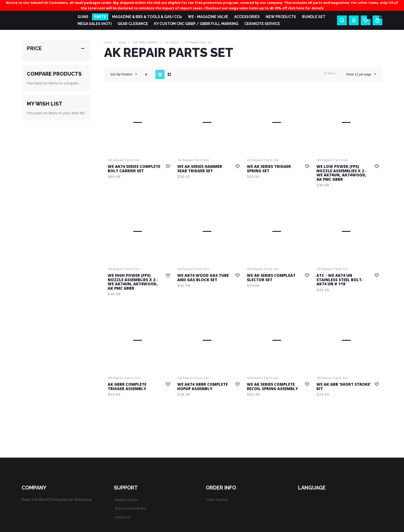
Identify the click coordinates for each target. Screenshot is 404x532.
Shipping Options (127, 500)
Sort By (115, 74)
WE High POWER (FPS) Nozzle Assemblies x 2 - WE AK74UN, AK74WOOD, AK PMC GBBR (133, 282)
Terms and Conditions (130, 509)
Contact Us (123, 517)
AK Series (172, 42)
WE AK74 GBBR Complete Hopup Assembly (203, 386)
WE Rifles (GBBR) (145, 42)
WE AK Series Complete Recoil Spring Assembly (272, 386)
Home (108, 42)
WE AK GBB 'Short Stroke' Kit (344, 386)
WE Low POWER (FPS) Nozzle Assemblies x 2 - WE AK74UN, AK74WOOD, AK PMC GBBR (342, 173)
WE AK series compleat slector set (271, 277)
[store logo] (45, 20)
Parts (122, 42)
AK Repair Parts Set (124, 160)
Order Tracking (217, 500)
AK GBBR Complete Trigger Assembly (127, 386)
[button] (168, 166)
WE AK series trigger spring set (269, 169)
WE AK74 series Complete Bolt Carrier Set (134, 169)
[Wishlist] (366, 20)
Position (127, 74)
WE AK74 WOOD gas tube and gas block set (203, 277)
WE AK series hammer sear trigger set (200, 169)
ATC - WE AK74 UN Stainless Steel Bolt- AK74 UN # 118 (340, 280)
